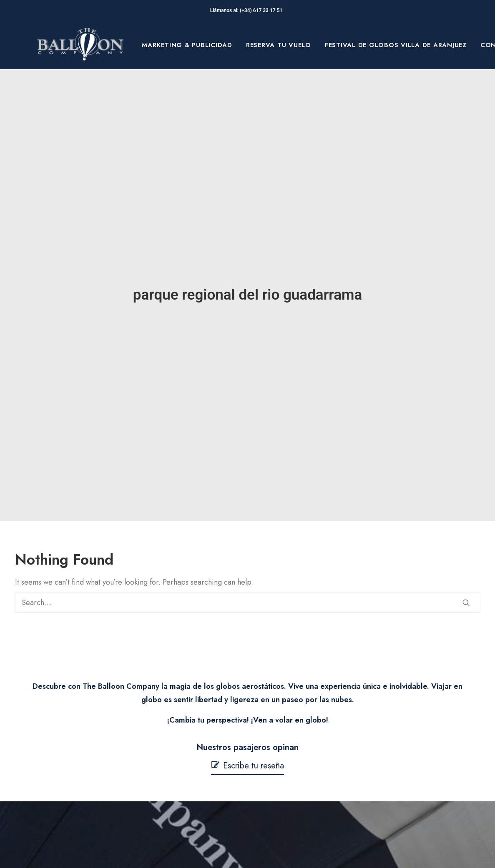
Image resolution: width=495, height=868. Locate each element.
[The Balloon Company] (80, 45)
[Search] (248, 547)
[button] (466, 547)
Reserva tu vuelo (279, 45)
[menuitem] (187, 45)
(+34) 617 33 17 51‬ (262, 10)
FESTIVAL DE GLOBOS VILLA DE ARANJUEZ (396, 45)
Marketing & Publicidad (187, 45)
